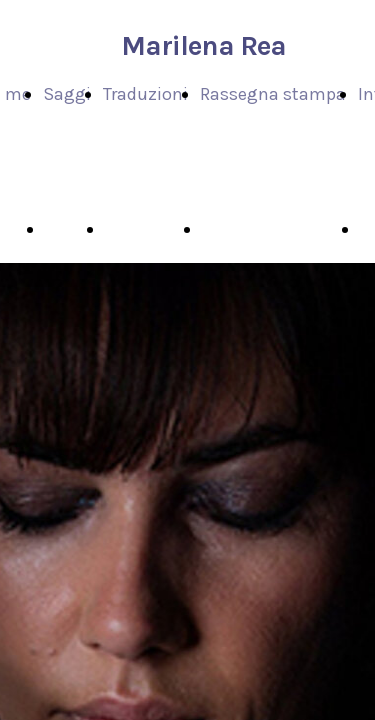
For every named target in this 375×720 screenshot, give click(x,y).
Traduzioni (145, 94)
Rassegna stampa (273, 94)
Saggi (67, 94)
